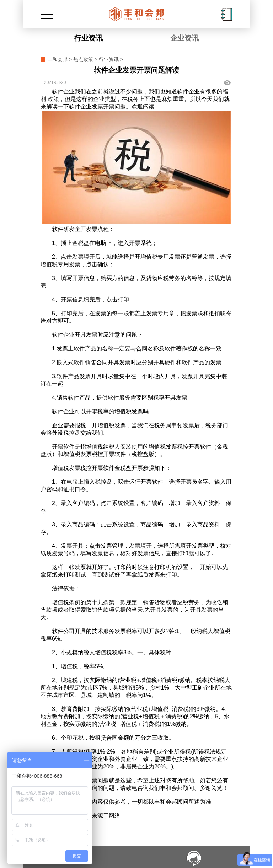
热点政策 (83, 59)
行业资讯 (89, 38)
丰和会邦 (58, 59)
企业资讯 (184, 38)
